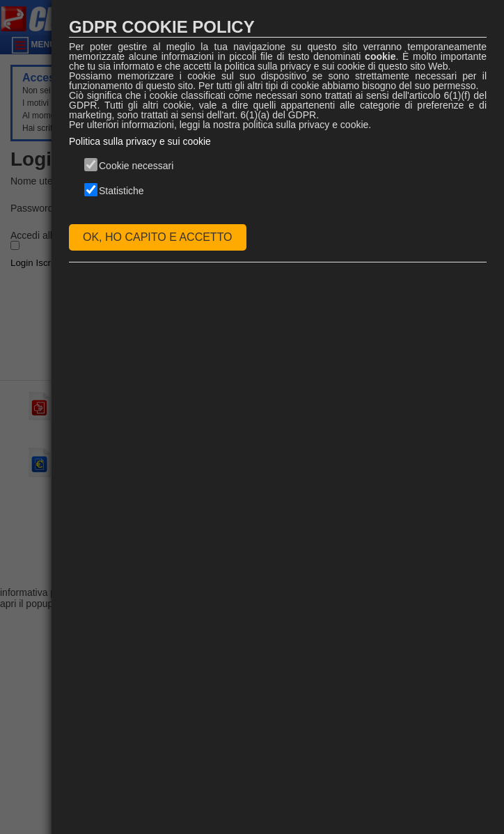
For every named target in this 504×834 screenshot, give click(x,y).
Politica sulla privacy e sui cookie (140, 141)
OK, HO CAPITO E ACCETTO (158, 237)
